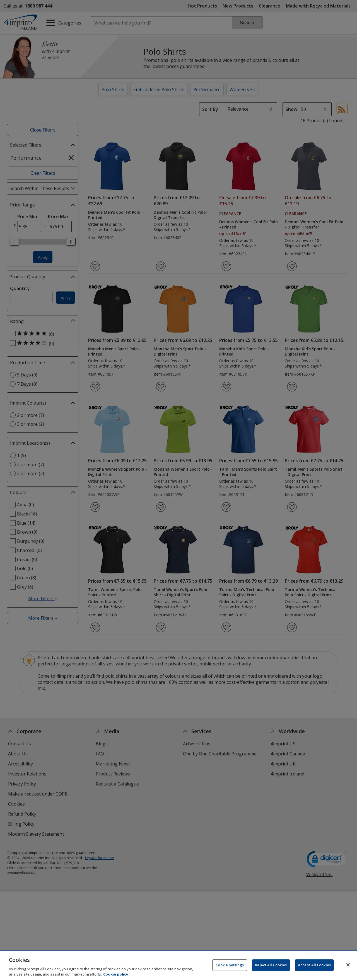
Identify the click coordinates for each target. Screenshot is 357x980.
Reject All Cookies (271, 965)
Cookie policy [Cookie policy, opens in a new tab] (116, 974)
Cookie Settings (230, 965)
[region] (178, 966)
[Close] (348, 965)
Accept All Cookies (314, 965)
